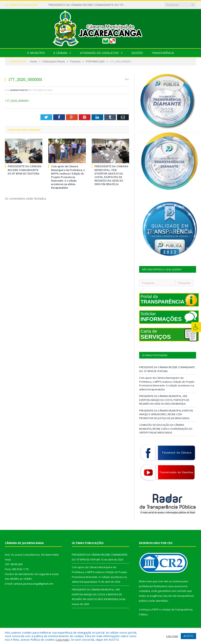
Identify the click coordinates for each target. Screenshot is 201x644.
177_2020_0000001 (17, 101)
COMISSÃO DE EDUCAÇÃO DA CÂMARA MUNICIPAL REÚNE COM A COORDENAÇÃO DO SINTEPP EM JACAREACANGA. (166, 429)
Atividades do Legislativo (99, 53)
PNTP (155, 609)
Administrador (19, 90)
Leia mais (62, 639)
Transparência (163, 53)
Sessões (137, 53)
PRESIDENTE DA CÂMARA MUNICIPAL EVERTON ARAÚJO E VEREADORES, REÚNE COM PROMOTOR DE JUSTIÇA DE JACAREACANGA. (166, 414)
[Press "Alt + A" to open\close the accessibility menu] (196, 327)
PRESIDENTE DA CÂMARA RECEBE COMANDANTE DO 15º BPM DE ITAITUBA (89, 5)
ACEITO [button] (188, 636)
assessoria (181, 586)
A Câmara (60, 53)
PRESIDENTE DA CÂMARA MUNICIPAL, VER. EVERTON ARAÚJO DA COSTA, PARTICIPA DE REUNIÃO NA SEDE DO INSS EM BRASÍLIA (111, 175)
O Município (36, 53)
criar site (163, 581)
